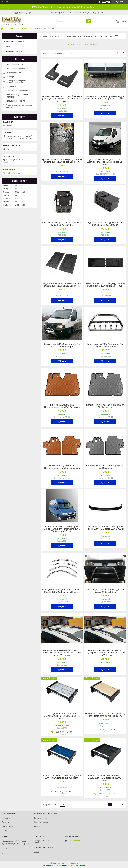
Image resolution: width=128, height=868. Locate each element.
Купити (63, 116)
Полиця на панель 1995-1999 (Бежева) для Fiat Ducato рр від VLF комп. (105, 715)
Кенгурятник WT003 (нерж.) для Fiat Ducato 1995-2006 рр (62, 345)
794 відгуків (106, 2)
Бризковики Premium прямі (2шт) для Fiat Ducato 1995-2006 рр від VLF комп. (105, 98)
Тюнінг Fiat (26, 29)
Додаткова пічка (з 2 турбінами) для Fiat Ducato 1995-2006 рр (105, 224)
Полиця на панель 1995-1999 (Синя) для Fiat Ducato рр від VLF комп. (62, 777)
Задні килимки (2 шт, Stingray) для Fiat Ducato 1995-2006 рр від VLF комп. (105, 285)
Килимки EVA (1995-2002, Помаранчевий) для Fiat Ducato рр (62, 406)
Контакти (54, 36)
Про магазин (7, 826)
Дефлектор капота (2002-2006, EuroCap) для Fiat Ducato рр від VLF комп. (105, 162)
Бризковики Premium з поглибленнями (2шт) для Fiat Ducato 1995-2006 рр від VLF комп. (62, 99)
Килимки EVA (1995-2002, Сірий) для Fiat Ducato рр (105, 406)
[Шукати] (89, 21)
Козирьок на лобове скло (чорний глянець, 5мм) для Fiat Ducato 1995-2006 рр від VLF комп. (62, 529)
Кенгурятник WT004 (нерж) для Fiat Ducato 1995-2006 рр (105, 345)
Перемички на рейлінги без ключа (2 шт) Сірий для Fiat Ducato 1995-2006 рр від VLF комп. (62, 653)
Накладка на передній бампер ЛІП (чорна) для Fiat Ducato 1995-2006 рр (105, 528)
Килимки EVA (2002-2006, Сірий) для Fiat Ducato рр (105, 467)
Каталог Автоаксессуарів (14, 42)
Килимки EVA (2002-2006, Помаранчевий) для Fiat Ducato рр (62, 467)
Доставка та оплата (72, 36)
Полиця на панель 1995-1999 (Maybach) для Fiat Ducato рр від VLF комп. (62, 716)
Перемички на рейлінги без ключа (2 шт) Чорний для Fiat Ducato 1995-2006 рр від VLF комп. (105, 653)
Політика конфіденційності (77, 866)
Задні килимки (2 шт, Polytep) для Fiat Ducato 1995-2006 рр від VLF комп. (62, 285)
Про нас (108, 36)
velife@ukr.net (13, 173)
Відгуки (98, 36)
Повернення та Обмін (13, 51)
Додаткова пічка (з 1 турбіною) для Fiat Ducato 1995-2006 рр (62, 224)
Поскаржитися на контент (57, 866)
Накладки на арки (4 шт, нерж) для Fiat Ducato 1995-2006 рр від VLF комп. (62, 591)
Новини (88, 36)
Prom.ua (76, 863)
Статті (5, 830)
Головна (43, 36)
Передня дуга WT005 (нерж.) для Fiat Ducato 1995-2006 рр (105, 591)
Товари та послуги (12, 29)
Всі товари (6, 822)
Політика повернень (42, 818)
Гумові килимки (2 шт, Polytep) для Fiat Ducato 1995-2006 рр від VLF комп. (62, 161)
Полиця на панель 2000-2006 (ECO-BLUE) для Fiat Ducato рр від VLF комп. (105, 778)
